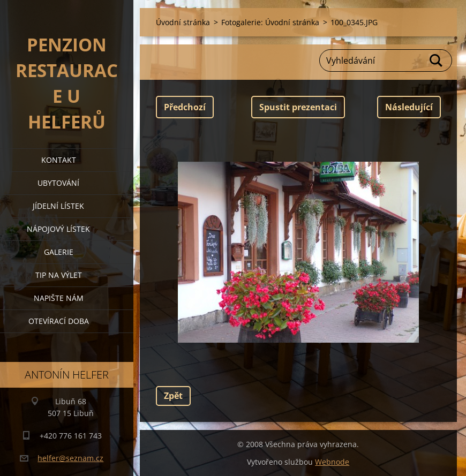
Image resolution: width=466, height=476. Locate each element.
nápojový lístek (58, 229)
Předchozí (185, 107)
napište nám (59, 298)
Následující (409, 107)
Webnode (332, 462)
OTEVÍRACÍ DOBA (59, 321)
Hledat (437, 61)
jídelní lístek (58, 206)
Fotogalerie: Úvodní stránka (270, 22)
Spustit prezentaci (298, 107)
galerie (59, 252)
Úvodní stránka (183, 22)
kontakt (59, 160)
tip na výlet (59, 275)
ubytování (58, 183)
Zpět (173, 396)
